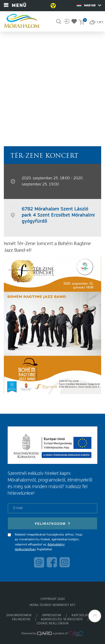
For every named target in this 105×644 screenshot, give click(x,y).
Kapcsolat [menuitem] (80, 615)
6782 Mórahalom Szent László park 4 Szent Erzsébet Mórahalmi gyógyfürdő (58, 215)
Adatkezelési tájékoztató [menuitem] (62, 619)
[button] (95, 616)
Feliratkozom (53, 523)
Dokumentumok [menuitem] (19, 615)
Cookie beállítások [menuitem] (53, 623)
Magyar (89, 5)
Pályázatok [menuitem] (21, 619)
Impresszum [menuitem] (52, 615)
